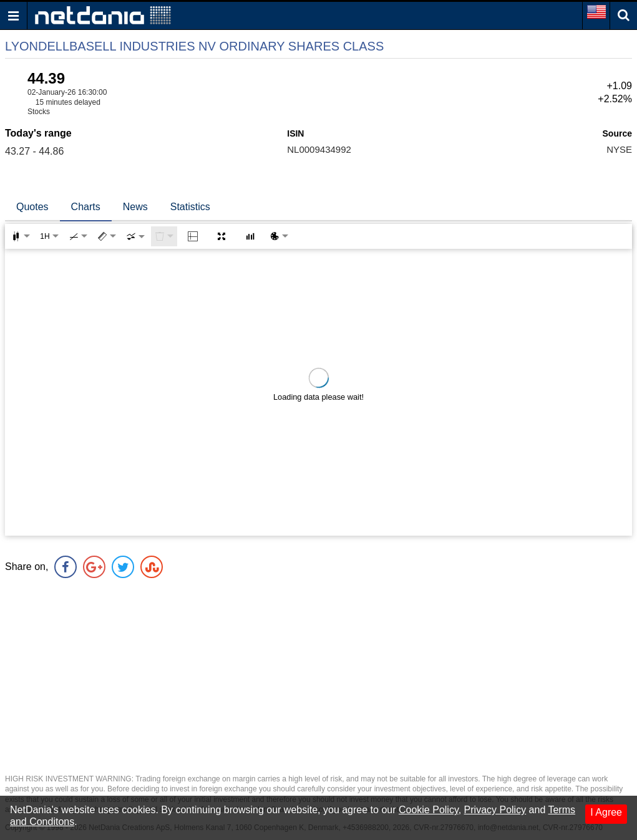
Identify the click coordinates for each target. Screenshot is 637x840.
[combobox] (135, 236)
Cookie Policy (429, 810)
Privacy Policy (495, 810)
